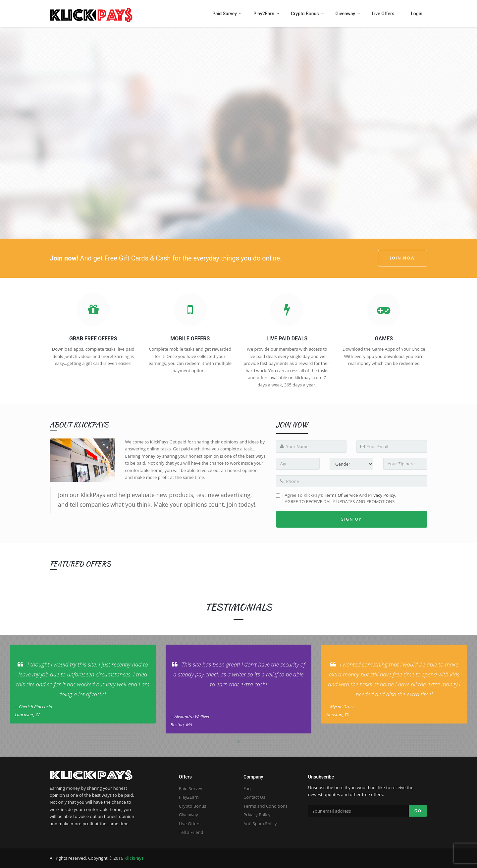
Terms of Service (341, 495)
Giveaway (188, 815)
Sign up (351, 519)
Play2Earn (189, 797)
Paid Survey (190, 788)
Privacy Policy (381, 495)
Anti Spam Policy (260, 824)
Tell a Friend (191, 832)
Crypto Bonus (192, 806)
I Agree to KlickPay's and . (336, 498)
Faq (247, 788)
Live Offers (190, 824)
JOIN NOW (403, 258)
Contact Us (254, 797)
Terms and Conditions (265, 806)
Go (418, 811)
